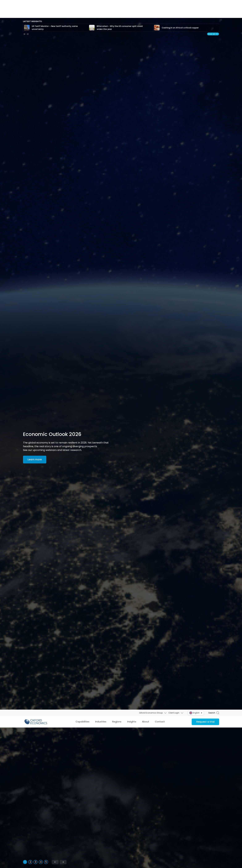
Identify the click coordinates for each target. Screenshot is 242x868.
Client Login (174, 3)
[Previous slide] (55, 673)
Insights (132, 12)
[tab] (25, 673)
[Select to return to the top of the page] (36, 12)
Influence (175, 809)
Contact (160, 12)
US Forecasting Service (221, 839)
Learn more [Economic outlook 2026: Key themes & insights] (35, 271)
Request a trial (205, 12)
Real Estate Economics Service (224, 854)
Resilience (108, 809)
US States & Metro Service (223, 846)
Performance (45, 809)
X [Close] (239, 806)
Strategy (175, 726)
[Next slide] (63, 673)
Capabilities (82, 12)
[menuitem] (196, 3)
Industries (101, 12)
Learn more (38, 785)
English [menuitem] (196, 3)
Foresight (108, 726)
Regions (117, 12)
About (146, 12)
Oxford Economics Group (151, 3)
